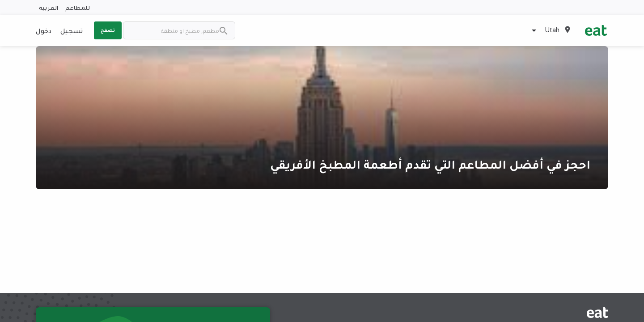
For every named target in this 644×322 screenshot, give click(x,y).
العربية (49, 7)
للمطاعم (78, 7)
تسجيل (72, 30)
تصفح (108, 30)
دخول (44, 30)
